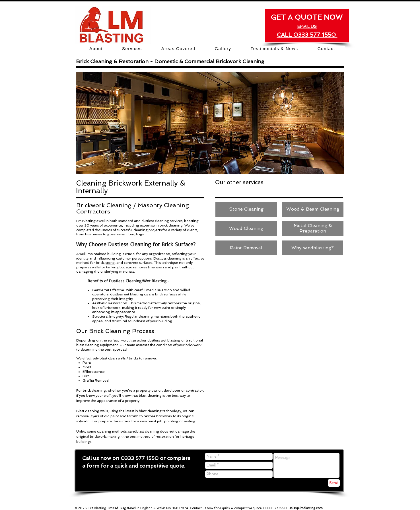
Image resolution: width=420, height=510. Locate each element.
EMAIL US (307, 26)
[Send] (334, 483)
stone (110, 263)
